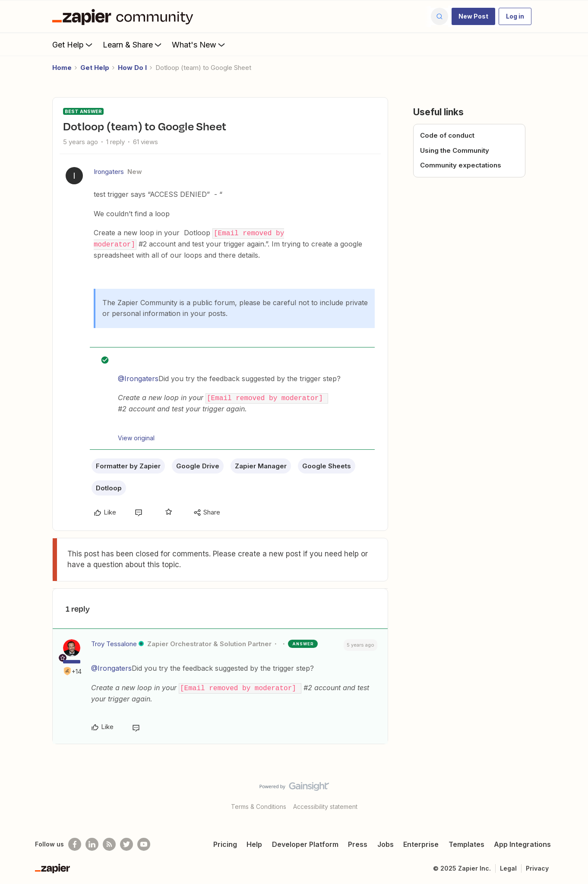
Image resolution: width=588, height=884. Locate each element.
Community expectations (461, 165)
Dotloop (109, 487)
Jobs (386, 842)
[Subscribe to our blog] (109, 842)
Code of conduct (447, 135)
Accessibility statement (325, 804)
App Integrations (522, 842)
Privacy (537, 866)
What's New (199, 44)
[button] (473, 16)
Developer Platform (305, 842)
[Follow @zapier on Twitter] (126, 842)
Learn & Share (133, 44)
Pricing (225, 842)
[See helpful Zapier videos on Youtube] (144, 842)
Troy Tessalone (114, 642)
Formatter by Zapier (128, 465)
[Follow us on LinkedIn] (92, 842)
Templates (466, 842)
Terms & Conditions (259, 804)
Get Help (73, 44)
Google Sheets (327, 465)
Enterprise (421, 842)
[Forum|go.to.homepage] (125, 16)
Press (358, 842)
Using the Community (455, 150)
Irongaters (109, 172)
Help (254, 842)
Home (62, 68)
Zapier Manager (261, 465)
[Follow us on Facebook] (75, 842)
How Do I (132, 68)
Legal (508, 866)
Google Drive (198, 465)
